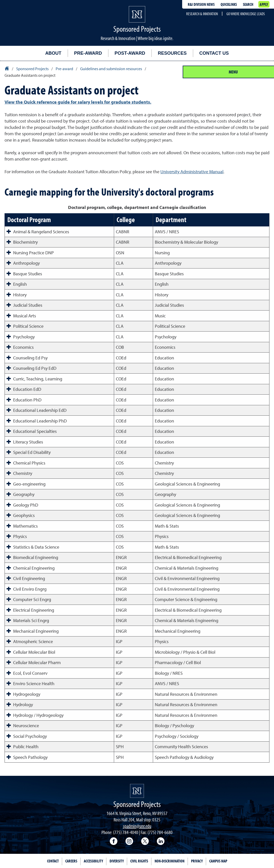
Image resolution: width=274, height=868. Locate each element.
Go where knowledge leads (246, 14)
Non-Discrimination (170, 861)
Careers (71, 861)
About (53, 53)
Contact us (214, 53)
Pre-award (88, 53)
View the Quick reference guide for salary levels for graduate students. (78, 102)
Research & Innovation (202, 14)
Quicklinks (229, 4)
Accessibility (93, 861)
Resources (172, 53)
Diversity (117, 861)
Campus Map (218, 861)
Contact (53, 861)
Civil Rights (139, 861)
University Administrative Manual (192, 172)
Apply (264, 4)
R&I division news (201, 4)
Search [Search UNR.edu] (248, 4)
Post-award (130, 53)
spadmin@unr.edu (137, 826)
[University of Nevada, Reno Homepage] (137, 791)
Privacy (197, 861)
